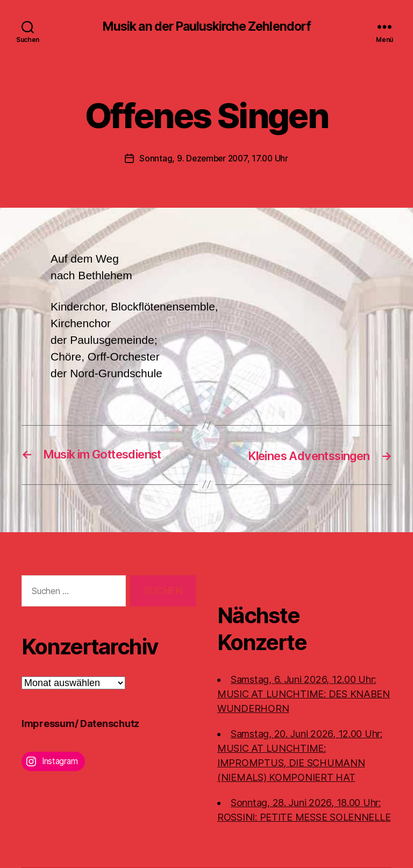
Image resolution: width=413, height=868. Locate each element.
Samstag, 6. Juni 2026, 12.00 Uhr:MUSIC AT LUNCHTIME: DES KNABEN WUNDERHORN (304, 694)
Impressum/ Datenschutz (80, 724)
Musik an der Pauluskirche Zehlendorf (206, 27)
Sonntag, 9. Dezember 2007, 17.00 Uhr (214, 159)
